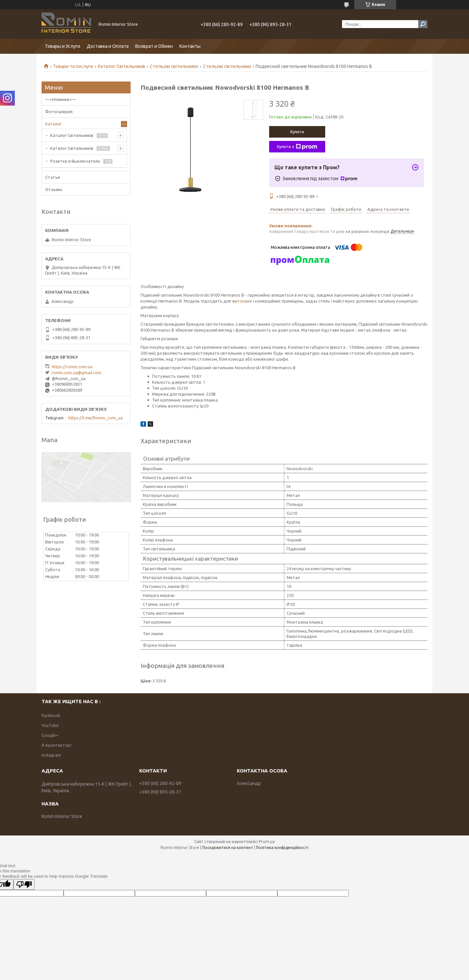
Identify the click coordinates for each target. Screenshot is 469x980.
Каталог (53, 124)
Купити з (297, 147)
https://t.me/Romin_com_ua (95, 418)
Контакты (190, 46)
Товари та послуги (73, 66)
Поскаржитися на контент (228, 848)
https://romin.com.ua (72, 367)
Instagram (51, 755)
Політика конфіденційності (282, 848)
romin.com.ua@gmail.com (76, 373)
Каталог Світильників (122, 66)
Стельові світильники (174, 66)
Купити (297, 132)
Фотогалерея (59, 112)
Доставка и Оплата (108, 46)
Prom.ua (267, 842)
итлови (242, 301)
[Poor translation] (24, 884)
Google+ (50, 735)
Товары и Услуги (63, 46)
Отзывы (54, 189)
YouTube (50, 725)
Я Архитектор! (57, 745)
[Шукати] (423, 24)
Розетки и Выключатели (75, 161)
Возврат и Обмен (154, 46)
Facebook (51, 715)
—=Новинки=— (61, 99)
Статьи (53, 177)
